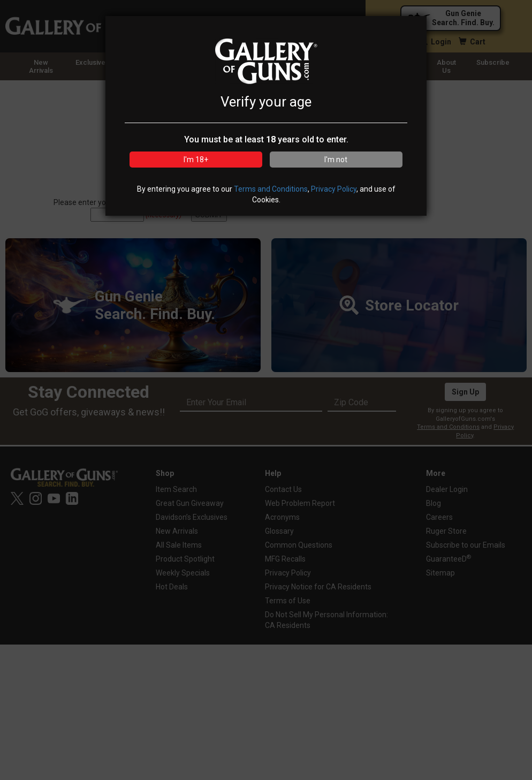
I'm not (336, 160)
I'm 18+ (196, 160)
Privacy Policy (334, 189)
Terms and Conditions (271, 189)
